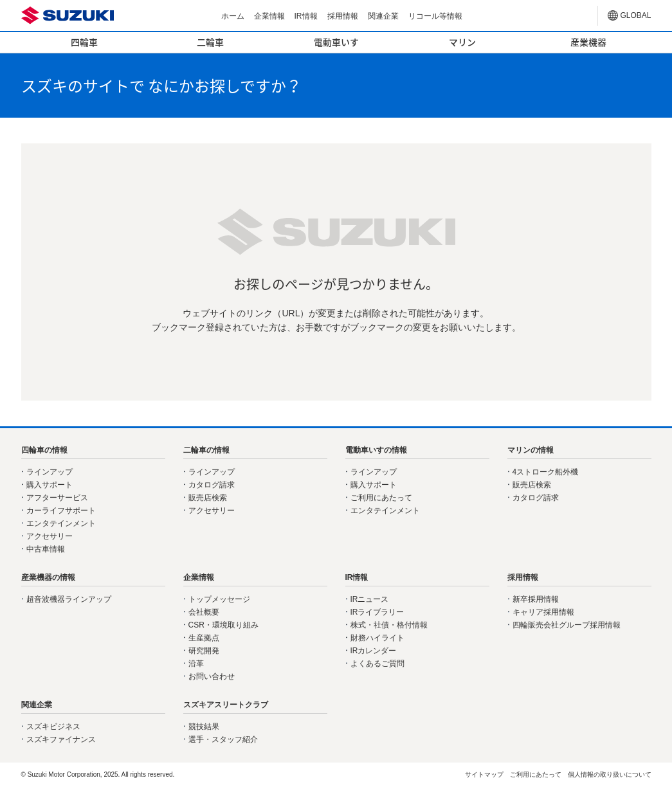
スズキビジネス (53, 727)
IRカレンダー (374, 651)
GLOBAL (636, 15)
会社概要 (204, 612)
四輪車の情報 (44, 450)
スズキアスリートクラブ (226, 705)
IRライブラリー (377, 612)
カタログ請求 (212, 485)
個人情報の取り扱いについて (610, 774)
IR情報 (306, 16)
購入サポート (50, 485)
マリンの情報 (531, 450)
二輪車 (210, 42)
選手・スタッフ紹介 (223, 739)
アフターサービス (57, 498)
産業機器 (588, 42)
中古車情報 (46, 549)
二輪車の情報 (206, 450)
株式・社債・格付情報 (389, 625)
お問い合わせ (212, 676)
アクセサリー (50, 536)
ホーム (233, 16)
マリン (462, 42)
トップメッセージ (219, 599)
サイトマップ (484, 774)
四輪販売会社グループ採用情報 (567, 625)
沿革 (196, 664)
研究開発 (204, 651)
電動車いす (336, 42)
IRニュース (370, 599)
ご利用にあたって (381, 498)
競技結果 (204, 727)
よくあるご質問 (377, 664)
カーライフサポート (61, 511)
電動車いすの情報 (376, 450)
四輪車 (84, 42)
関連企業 (383, 16)
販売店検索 (208, 498)
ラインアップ (50, 472)
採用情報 (343, 16)
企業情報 (269, 16)
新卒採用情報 (536, 599)
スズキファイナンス (61, 739)
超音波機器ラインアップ (69, 599)
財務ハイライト (377, 638)
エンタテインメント (61, 523)
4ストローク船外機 (546, 472)
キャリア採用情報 (543, 612)
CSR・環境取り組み (223, 625)
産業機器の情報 (48, 577)
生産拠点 (204, 638)
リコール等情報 (435, 16)
